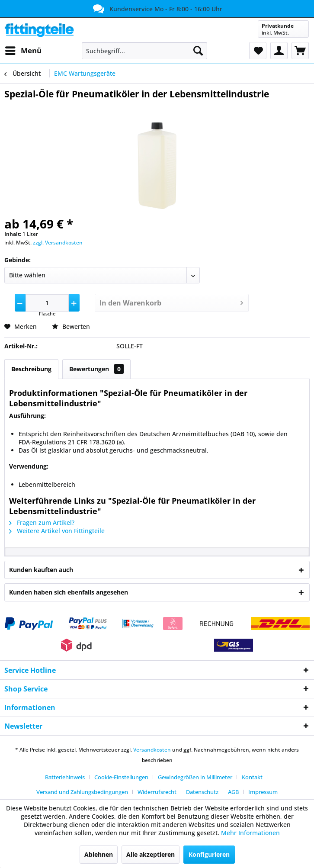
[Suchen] (198, 51)
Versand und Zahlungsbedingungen (82, 792)
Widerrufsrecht (157, 792)
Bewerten (71, 326)
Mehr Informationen (250, 833)
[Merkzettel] (258, 51)
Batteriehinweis (65, 777)
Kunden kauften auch (41, 570)
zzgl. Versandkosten (58, 243)
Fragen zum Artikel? (42, 522)
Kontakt (252, 777)
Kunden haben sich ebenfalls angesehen (69, 592)
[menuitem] (23, 51)
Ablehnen (99, 854)
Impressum (263, 792)
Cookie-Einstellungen (121, 777)
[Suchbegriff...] (144, 51)
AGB (233, 792)
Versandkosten (152, 750)
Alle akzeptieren (151, 854)
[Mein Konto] (279, 51)
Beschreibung (31, 369)
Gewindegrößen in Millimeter (195, 777)
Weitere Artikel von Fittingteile (57, 531)
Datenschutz (202, 792)
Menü (23, 50)
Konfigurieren (209, 854)
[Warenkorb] (300, 51)
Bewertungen (96, 369)
